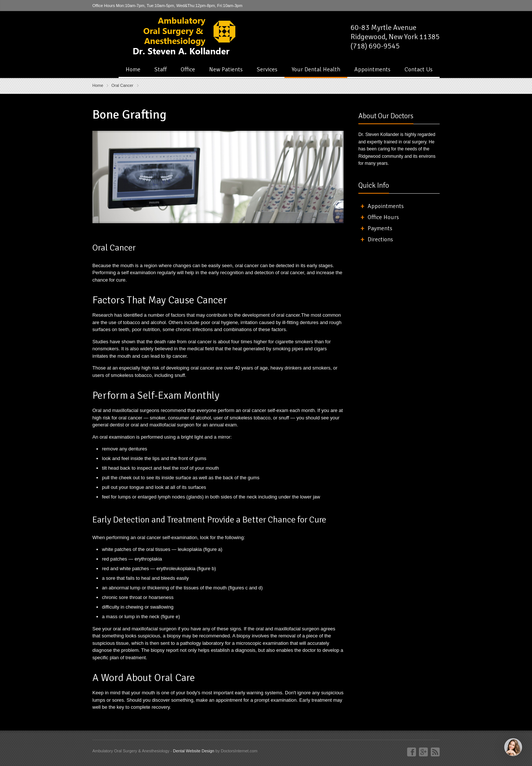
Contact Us (419, 69)
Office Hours (383, 217)
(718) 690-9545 (375, 46)
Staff (161, 69)
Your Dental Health (316, 69)
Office (188, 69)
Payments (380, 228)
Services (267, 69)
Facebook (412, 752)
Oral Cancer (122, 85)
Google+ (423, 752)
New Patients (226, 69)
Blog (435, 752)
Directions (380, 239)
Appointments (372, 69)
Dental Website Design (194, 751)
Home (133, 69)
